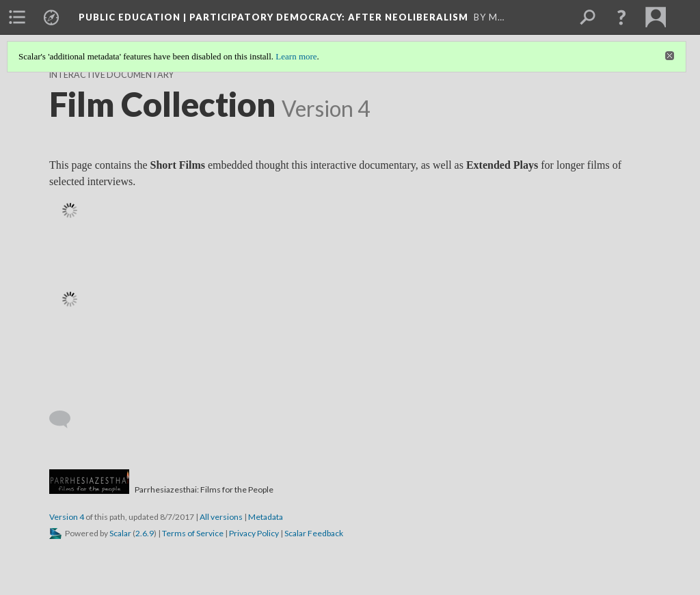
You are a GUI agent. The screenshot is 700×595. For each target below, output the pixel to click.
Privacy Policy (254, 533)
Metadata (266, 517)
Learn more (296, 56)
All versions (221, 517)
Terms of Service (193, 533)
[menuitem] (17, 17)
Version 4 (67, 517)
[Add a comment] (66, 419)
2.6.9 (145, 533)
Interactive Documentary (111, 75)
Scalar (120, 533)
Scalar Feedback (314, 533)
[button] (621, 17)
